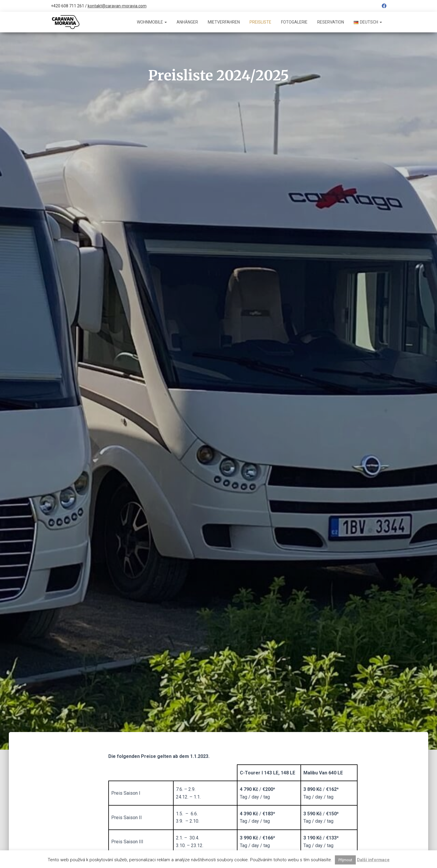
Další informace (373, 860)
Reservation (331, 22)
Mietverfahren (224, 22)
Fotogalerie (294, 22)
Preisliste (260, 22)
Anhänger (187, 22)
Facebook (384, 7)
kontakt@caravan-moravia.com (117, 6)
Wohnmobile (152, 22)
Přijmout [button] (345, 860)
